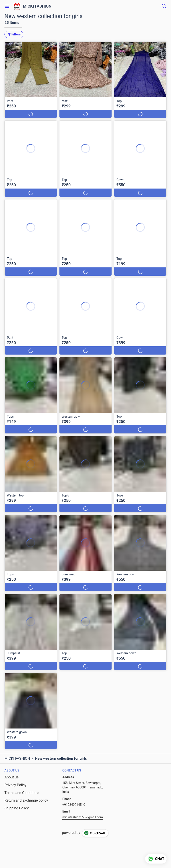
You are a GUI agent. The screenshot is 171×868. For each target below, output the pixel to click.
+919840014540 (74, 805)
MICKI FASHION (37, 6)
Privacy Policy (15, 785)
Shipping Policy (17, 808)
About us (12, 777)
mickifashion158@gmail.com (83, 817)
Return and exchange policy (26, 800)
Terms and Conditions (22, 793)
